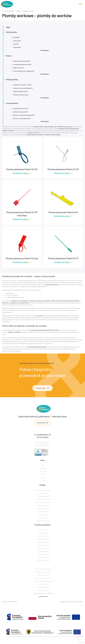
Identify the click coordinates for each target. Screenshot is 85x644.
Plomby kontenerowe (43, 506)
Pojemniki (17, 47)
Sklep (18, 11)
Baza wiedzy (43, 476)
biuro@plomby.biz (44, 450)
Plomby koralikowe (43, 561)
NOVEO (81, 602)
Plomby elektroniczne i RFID (43, 509)
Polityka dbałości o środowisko (43, 599)
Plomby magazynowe (43, 549)
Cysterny (17, 41)
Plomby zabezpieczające (43, 497)
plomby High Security (21, 108)
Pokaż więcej (45, 50)
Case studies (43, 473)
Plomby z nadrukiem (43, 564)
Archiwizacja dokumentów (22, 64)
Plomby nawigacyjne (43, 558)
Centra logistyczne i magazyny (24, 71)
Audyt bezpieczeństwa (43, 578)
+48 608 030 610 (44, 448)
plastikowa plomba (52, 285)
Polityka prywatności (43, 596)
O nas (43, 479)
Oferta (43, 469)
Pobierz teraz (42, 388)
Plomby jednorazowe (43, 527)
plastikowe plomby (34, 133)
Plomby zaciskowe (43, 524)
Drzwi (16, 44)
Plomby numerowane (43, 567)
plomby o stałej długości (22, 118)
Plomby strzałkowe (43, 552)
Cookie (43, 485)
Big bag (16, 37)
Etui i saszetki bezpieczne (43, 584)
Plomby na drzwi (43, 500)
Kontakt (43, 482)
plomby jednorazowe (21, 112)
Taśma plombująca (43, 593)
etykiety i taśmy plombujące (23, 88)
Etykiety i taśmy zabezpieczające (43, 587)
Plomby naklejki (43, 540)
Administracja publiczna (21, 61)
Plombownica (43, 590)
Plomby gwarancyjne (43, 543)
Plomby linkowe (43, 518)
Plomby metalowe (43, 512)
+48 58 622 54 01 (44, 446)
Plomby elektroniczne (21, 95)
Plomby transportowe (43, 515)
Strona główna (9, 11)
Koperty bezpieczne (20, 91)
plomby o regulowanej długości (24, 115)
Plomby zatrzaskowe (43, 546)
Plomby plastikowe (43, 503)
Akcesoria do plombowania (43, 575)
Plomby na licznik (43, 521)
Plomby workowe (43, 537)
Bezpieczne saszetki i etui (22, 85)
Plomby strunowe (43, 555)
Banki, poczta (18, 68)
